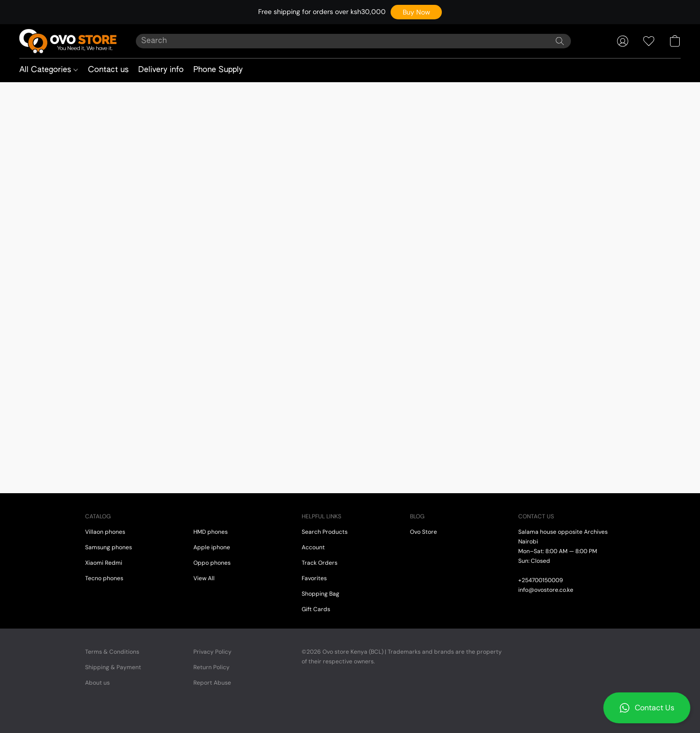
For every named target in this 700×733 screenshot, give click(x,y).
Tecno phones (104, 578)
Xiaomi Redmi (104, 563)
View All (204, 578)
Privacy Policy (212, 652)
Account (313, 547)
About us (97, 683)
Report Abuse (212, 683)
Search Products (325, 532)
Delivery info (161, 70)
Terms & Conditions (112, 652)
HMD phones (211, 532)
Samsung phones (109, 547)
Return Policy (211, 667)
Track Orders (320, 563)
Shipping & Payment (113, 667)
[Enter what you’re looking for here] (353, 41)
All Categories (49, 70)
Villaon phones (105, 532)
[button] (416, 12)
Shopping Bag (321, 594)
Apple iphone (212, 547)
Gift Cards (316, 609)
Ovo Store (423, 532)
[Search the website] (560, 41)
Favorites (314, 578)
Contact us (108, 70)
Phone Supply (218, 70)
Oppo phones (212, 563)
